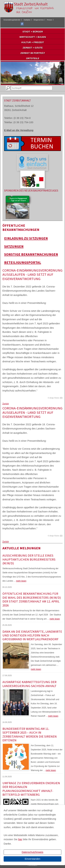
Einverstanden (33, 859)
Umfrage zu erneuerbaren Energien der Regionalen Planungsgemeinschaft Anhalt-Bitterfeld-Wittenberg (31, 789)
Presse (49, 20)
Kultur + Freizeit (33, 42)
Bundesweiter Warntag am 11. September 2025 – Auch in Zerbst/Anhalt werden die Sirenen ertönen (30, 734)
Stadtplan (27, 20)
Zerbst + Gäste (33, 48)
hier (20, 839)
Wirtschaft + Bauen (33, 37)
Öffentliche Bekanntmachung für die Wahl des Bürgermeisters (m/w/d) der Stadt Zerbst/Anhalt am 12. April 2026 (32, 599)
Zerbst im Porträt (33, 53)
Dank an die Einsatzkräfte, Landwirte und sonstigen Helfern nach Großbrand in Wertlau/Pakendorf (32, 635)
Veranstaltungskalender (12, 20)
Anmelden (32, 865)
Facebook (22, 24)
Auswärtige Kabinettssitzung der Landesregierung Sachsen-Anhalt (29, 684)
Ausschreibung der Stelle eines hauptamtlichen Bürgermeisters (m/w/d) (29, 559)
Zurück (6, 404)
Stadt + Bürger (33, 32)
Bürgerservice (39, 20)
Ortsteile (33, 58)
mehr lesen (21, 581)
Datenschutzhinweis (32, 852)
